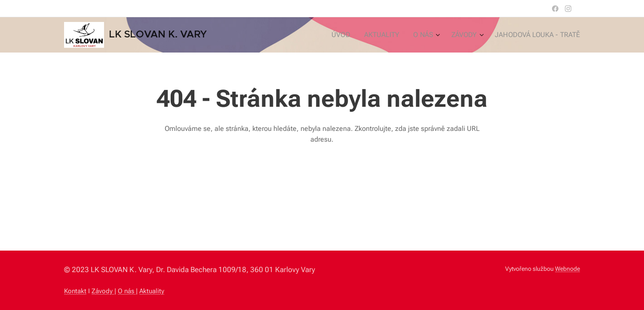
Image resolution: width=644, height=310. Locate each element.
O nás (127, 291)
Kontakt (75, 291)
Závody (103, 291)
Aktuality (152, 291)
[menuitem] (353, 35)
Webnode (567, 269)
